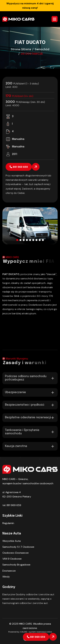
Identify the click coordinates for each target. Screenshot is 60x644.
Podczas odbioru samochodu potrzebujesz (26, 380)
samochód (42, 50)
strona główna (21, 50)
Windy (6, 577)
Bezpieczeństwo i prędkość (25, 407)
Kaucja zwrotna (16, 448)
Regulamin (8, 523)
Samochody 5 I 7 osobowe (18, 547)
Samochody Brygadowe (16, 565)
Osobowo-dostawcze (16, 553)
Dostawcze (9, 571)
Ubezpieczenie (15, 395)
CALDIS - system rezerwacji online (36, 632)
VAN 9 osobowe (12, 559)
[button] (55, 19)
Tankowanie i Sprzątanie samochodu (22, 434)
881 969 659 (36, 637)
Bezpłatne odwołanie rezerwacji (28, 420)
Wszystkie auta (12, 541)
